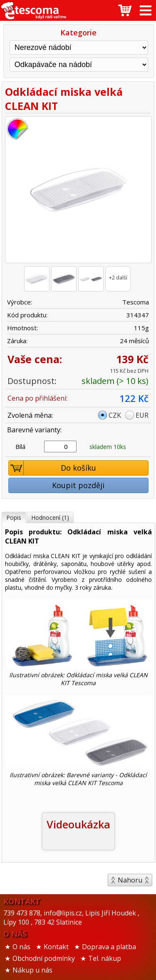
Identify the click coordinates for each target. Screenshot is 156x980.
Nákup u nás (32, 970)
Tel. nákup (105, 958)
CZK (115, 415)
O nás (21, 947)
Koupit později (78, 485)
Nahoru (130, 880)
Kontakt (56, 947)
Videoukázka (78, 824)
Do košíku (52, 468)
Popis (14, 517)
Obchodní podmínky (44, 958)
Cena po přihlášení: (37, 398)
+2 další (118, 278)
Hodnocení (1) (50, 517)
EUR (142, 415)
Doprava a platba (109, 947)
